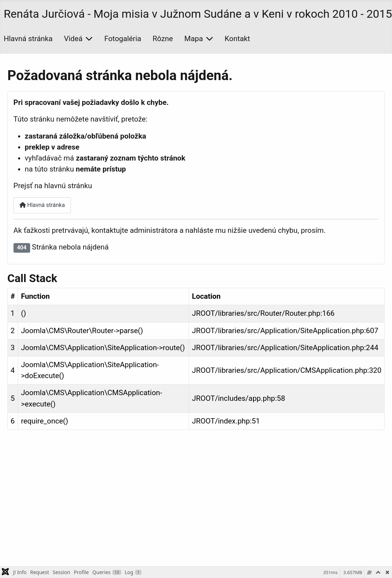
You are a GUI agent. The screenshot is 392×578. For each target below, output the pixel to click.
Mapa (194, 39)
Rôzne (163, 39)
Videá (73, 39)
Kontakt (237, 39)
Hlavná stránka (28, 39)
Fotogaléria (123, 39)
